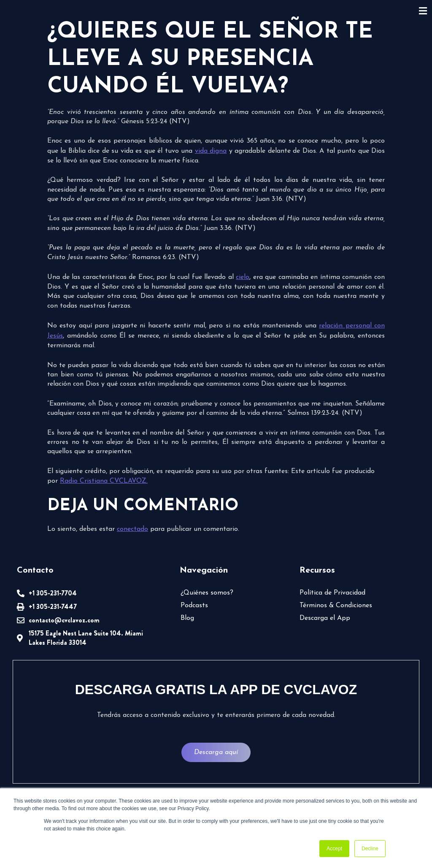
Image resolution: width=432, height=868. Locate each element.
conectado (132, 529)
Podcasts (194, 606)
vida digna (211, 151)
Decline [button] (370, 849)
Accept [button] (334, 849)
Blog (187, 618)
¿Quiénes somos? (207, 593)
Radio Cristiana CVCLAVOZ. (104, 481)
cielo (243, 277)
